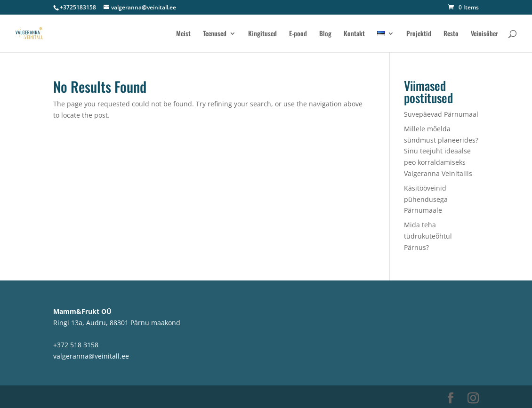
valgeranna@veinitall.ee (91, 356)
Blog (325, 34)
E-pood (298, 34)
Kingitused (262, 34)
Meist (183, 34)
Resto (451, 34)
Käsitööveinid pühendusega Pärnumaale (426, 199)
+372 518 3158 (76, 345)
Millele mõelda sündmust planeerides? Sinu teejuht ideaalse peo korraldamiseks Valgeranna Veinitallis (441, 151)
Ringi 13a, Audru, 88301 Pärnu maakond (117, 323)
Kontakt (354, 34)
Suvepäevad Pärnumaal (441, 114)
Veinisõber (484, 34)
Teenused (215, 34)
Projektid (419, 34)
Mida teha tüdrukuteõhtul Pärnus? (428, 236)
